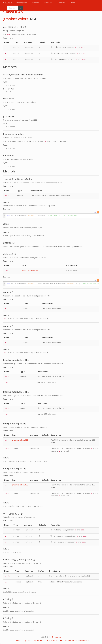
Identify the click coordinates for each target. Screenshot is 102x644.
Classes (36, 3)
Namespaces (22, 3)
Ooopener (57, 637)
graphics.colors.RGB (30, 270)
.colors (23, 19)
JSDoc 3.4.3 (39, 640)
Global (73, 3)
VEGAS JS (8, 3)
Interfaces (49, 3)
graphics (10, 19)
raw (95, 212)
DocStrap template (82, 640)
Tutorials (62, 3)
